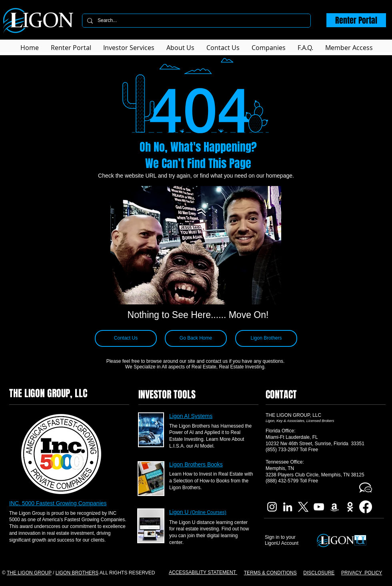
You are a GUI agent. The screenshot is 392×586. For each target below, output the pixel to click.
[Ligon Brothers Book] (334, 507)
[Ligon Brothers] (266, 338)
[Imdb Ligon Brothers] (350, 507)
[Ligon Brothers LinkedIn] (288, 507)
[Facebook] (366, 507)
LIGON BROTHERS (77, 573)
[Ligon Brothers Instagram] (272, 507)
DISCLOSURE (319, 573)
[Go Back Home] (196, 338)
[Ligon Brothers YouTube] (319, 507)
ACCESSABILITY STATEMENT (203, 572)
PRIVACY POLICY (362, 573)
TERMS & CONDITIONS (270, 573)
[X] (303, 507)
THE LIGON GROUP (29, 573)
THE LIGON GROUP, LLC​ (293, 415)
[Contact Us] (126, 338)
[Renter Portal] (356, 20)
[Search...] (196, 21)
